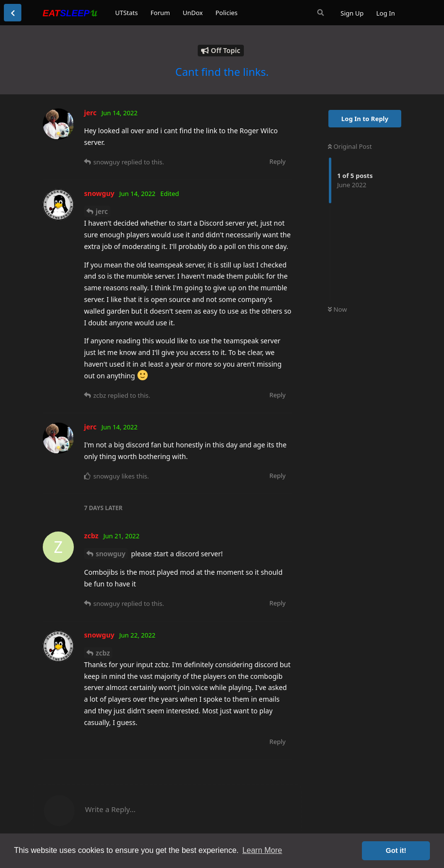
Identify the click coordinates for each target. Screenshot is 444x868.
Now (337, 309)
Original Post (350, 146)
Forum (160, 13)
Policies (226, 13)
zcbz (103, 653)
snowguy (111, 554)
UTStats (127, 13)
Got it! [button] (396, 850)
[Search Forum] (321, 13)
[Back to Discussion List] (13, 13)
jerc (102, 211)
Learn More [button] (262, 850)
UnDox (193, 13)
